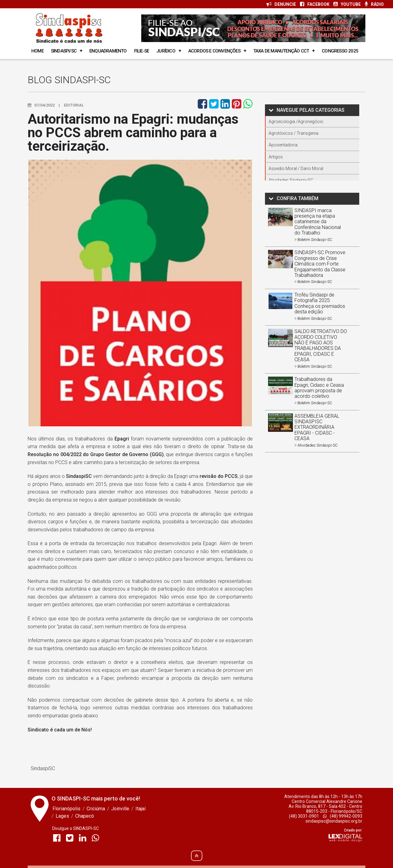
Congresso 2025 (340, 51)
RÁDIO (374, 4)
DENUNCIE (281, 4)
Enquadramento (108, 51)
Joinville (120, 809)
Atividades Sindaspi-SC (291, 180)
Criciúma (96, 809)
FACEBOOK (315, 4)
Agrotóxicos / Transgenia (294, 133)
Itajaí (140, 809)
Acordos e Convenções (214, 51)
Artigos (276, 157)
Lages (62, 816)
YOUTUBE (347, 4)
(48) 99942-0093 (343, 816)
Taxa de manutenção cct (281, 51)
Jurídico (166, 51)
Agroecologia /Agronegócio (296, 122)
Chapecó (85, 816)
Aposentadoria (283, 145)
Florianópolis (66, 809)
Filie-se (142, 51)
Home (37, 51)
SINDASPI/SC (64, 51)
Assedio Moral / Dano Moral (296, 169)
